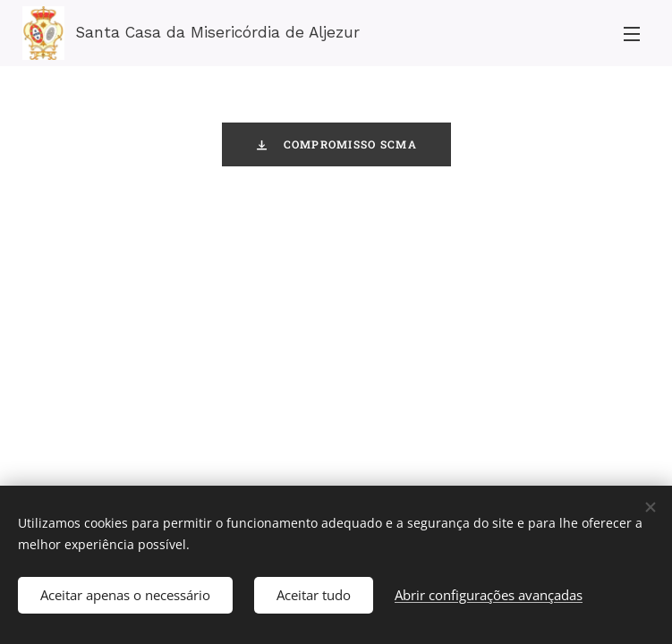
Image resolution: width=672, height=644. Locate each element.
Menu (632, 34)
